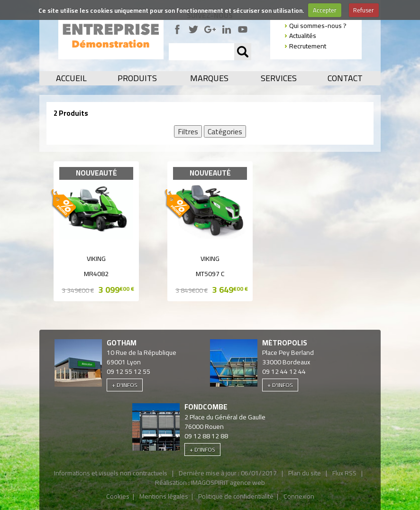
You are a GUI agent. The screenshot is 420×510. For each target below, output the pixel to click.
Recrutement (308, 46)
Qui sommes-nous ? (318, 26)
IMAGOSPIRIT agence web (228, 482)
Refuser (364, 10)
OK (243, 52)
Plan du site (305, 473)
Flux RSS (344, 473)
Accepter (325, 10)
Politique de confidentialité (236, 496)
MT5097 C (210, 274)
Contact (345, 78)
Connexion (299, 496)
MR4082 (96, 274)
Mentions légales (164, 496)
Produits (137, 78)
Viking (96, 259)
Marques (209, 78)
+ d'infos (125, 385)
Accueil (71, 78)
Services (279, 78)
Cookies (118, 496)
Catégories (225, 131)
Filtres (188, 131)
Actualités (303, 36)
